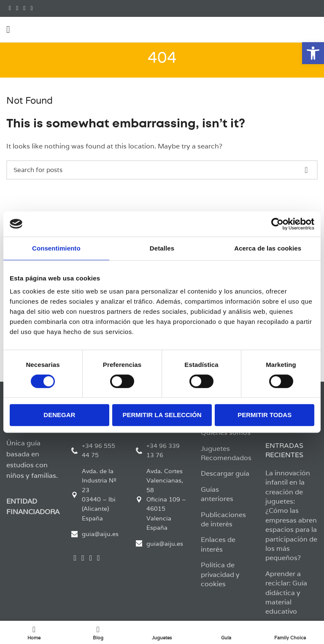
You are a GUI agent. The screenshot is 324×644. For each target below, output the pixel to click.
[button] (313, 53)
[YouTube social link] (31, 8)
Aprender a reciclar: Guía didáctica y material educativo (286, 593)
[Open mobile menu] (8, 30)
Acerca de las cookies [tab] (268, 248)
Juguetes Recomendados (226, 453)
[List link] (97, 451)
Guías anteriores (217, 494)
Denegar (59, 415)
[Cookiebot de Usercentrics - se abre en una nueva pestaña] (277, 224)
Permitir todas (265, 415)
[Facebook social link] (10, 8)
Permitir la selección (162, 415)
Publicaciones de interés (223, 519)
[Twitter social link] (17, 8)
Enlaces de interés (218, 544)
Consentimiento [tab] (56, 248)
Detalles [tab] (162, 248)
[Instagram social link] (24, 8)
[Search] (162, 170)
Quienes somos (226, 432)
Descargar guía (225, 473)
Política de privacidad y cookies (220, 574)
